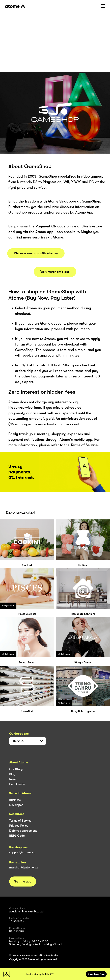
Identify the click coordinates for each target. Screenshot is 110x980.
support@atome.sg (22, 852)
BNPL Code (17, 836)
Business (15, 800)
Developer (16, 805)
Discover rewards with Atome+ (36, 253)
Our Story (16, 769)
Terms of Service (20, 821)
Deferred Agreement (23, 831)
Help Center (17, 784)
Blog (12, 774)
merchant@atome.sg (23, 867)
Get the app (23, 881)
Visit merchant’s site (55, 272)
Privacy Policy (19, 826)
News (13, 779)
